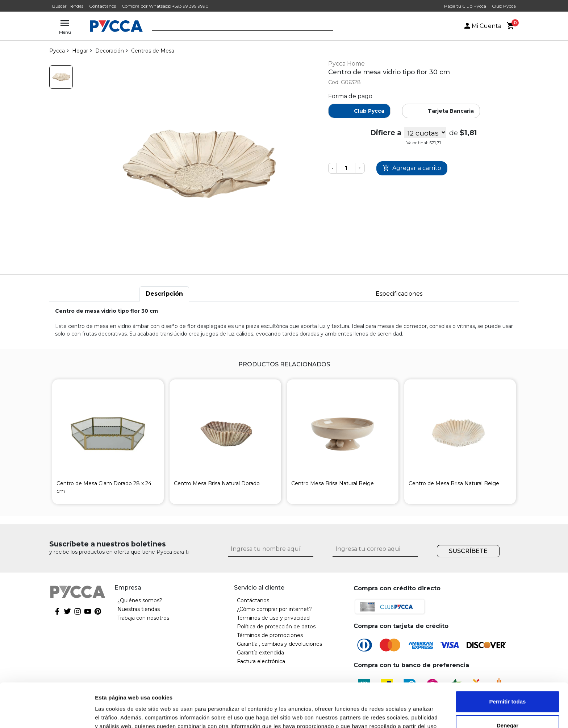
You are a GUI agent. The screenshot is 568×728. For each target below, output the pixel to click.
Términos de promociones (270, 635)
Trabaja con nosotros (143, 618)
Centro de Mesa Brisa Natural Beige (454, 483)
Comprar (412, 168)
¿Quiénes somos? (140, 600)
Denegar (508, 684)
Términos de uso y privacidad (273, 618)
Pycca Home (346, 64)
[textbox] (237, 26)
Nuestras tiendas (139, 609)
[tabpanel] (284, 323)
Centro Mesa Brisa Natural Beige (333, 483)
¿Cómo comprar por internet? (274, 609)
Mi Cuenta (482, 26)
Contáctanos (103, 6)
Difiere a (386, 133)
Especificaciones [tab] (399, 294)
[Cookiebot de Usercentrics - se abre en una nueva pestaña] (47, 714)
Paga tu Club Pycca (465, 6)
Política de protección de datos (276, 627)
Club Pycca (504, 6)
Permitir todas (508, 660)
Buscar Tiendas (68, 6)
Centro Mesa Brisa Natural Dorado (217, 483)
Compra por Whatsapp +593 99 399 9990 (165, 6)
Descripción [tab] (164, 294)
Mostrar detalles (116, 714)
